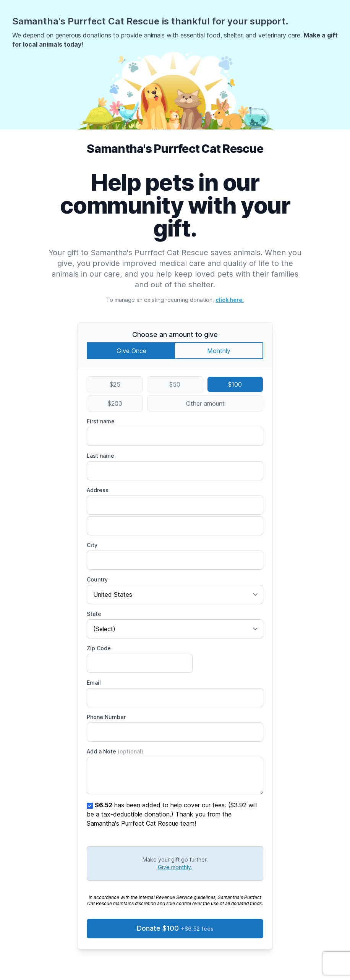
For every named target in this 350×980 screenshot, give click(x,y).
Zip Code (99, 648)
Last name (100, 456)
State (94, 614)
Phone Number (106, 717)
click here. (230, 300)
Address (98, 490)
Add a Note (115, 751)
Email (94, 683)
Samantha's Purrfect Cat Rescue (175, 149)
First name (101, 421)
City (92, 545)
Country (97, 579)
